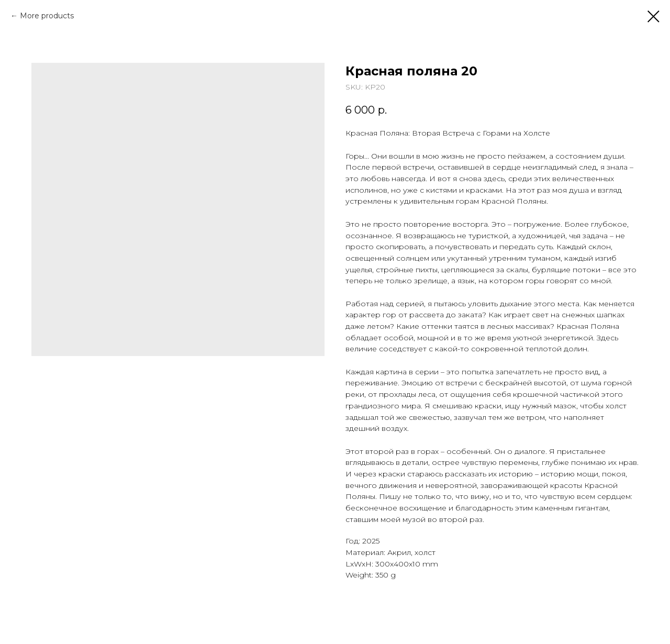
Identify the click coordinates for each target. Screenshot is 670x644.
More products (47, 16)
